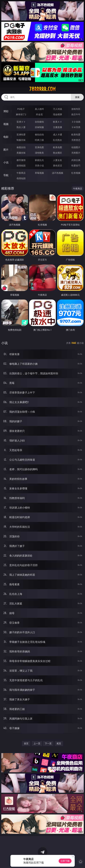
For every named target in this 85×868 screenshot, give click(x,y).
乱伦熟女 (58, 140)
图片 (6, 150)
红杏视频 (76, 173)
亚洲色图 (39, 147)
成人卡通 (58, 134)
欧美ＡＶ (58, 122)
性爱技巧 (76, 165)
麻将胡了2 (21, 114)
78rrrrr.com (42, 89)
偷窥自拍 (21, 147)
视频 (6, 124)
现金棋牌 (58, 114)
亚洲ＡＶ (21, 122)
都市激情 (21, 160)
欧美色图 (58, 147)
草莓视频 (39, 173)
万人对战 (58, 109)
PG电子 (21, 109)
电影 (6, 137)
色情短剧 (21, 178)
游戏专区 (76, 109)
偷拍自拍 (39, 134)
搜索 (77, 97)
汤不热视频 (58, 173)
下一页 (48, 743)
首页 (26, 743)
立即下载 (65, 861)
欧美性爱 (76, 134)
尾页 (59, 743)
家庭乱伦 (39, 160)
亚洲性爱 (21, 134)
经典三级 (39, 140)
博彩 (6, 111)
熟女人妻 (21, 127)
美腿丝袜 (21, 153)
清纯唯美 (39, 153)
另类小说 (39, 165)
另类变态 (76, 140)
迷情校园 (21, 165)
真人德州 (39, 109)
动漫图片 (76, 147)
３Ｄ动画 (76, 122)
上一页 (37, 743)
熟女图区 (58, 153)
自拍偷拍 (39, 122)
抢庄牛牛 (76, 114)
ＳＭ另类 (76, 127)
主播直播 (58, 127)
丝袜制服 (39, 127)
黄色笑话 (58, 165)
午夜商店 (21, 173)
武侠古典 (76, 160)
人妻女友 (58, 160)
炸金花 (39, 114)
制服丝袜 (21, 140)
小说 (6, 162)
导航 (6, 175)
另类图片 (76, 153)
